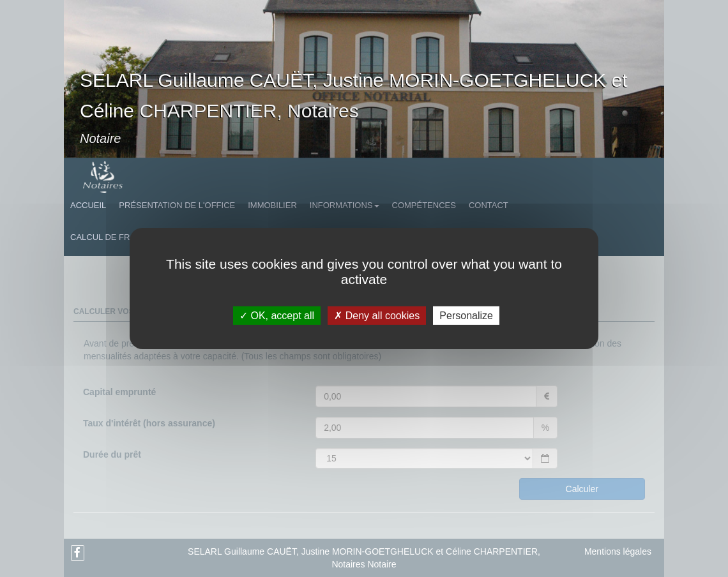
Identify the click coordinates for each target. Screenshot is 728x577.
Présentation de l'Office (177, 205)
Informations (345, 205)
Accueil (88, 205)
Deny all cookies (377, 316)
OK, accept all (277, 316)
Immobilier (272, 205)
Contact (489, 205)
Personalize (466, 316)
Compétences (424, 205)
